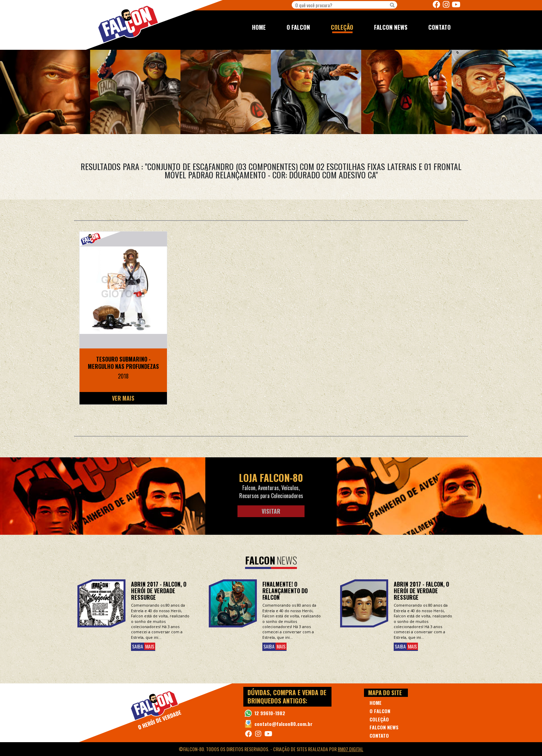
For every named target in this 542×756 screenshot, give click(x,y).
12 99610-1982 (270, 713)
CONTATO (440, 27)
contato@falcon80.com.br (283, 724)
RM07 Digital (351, 749)
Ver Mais (123, 398)
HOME (259, 27)
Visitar (271, 511)
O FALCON (298, 27)
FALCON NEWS (391, 27)
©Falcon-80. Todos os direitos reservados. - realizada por (271, 749)
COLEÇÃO (342, 27)
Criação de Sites (290, 749)
